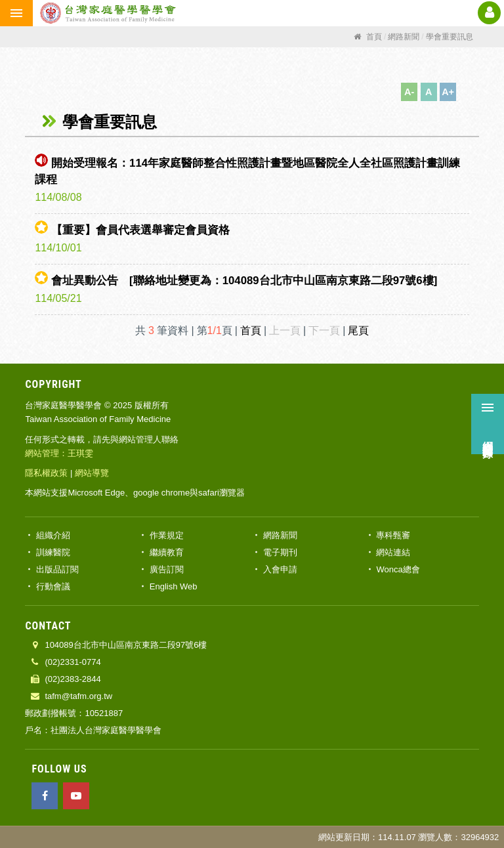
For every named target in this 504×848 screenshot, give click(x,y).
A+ (448, 92)
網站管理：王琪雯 (59, 453)
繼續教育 (167, 552)
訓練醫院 (53, 552)
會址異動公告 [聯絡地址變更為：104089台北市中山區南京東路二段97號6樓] (244, 281)
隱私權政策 (46, 473)
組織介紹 (53, 535)
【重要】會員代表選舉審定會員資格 (140, 230)
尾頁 (358, 330)
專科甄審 (393, 535)
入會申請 (280, 569)
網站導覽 (92, 473)
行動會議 (53, 586)
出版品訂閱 (57, 569)
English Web (174, 586)
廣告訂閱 (167, 569)
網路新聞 (280, 535)
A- (409, 92)
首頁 (251, 330)
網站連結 (393, 552)
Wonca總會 (398, 569)
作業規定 (167, 535)
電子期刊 (280, 552)
